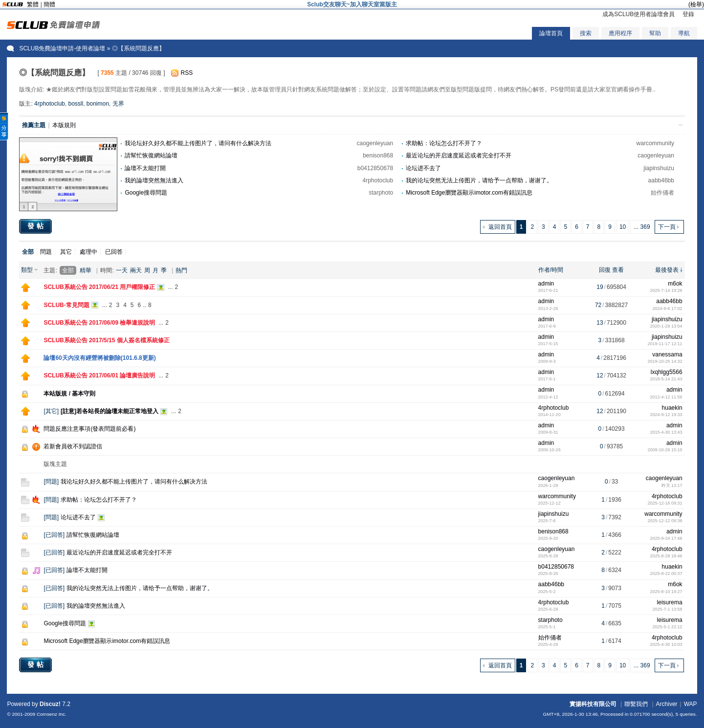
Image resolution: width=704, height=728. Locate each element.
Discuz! (50, 704)
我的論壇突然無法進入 (154, 180)
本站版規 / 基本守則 (69, 394)
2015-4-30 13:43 (666, 432)
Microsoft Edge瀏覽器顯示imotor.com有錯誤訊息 (469, 193)
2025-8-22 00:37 (666, 574)
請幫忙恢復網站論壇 (151, 155)
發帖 (37, 226)
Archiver (667, 704)
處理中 (88, 252)
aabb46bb (661, 180)
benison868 (378, 155)
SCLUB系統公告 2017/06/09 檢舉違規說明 (99, 323)
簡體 (49, 4)
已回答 (114, 252)
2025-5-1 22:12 (668, 627)
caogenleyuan (375, 143)
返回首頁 (500, 227)
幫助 (655, 33)
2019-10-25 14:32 (665, 361)
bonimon (98, 104)
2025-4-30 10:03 (666, 644)
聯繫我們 (636, 704)
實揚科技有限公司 (593, 704)
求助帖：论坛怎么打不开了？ (444, 143)
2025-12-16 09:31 (665, 503)
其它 (66, 252)
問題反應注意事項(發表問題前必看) (89, 429)
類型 (27, 270)
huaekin (672, 408)
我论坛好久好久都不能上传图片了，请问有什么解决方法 (198, 143)
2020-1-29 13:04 (666, 326)
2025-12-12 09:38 (665, 521)
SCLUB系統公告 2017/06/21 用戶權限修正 (99, 287)
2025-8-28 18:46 (666, 556)
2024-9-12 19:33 (666, 415)
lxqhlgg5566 (667, 372)
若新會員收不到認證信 (73, 446)
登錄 (688, 14)
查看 (618, 270)
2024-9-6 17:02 (668, 309)
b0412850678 (375, 168)
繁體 (33, 4)
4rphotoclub (50, 104)
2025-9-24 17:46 (666, 538)
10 (623, 227)
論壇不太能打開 (145, 168)
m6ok (675, 284)
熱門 (181, 270)
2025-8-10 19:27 (666, 592)
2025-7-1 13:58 (668, 609)
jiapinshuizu (659, 168)
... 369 (642, 227)
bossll (76, 104)
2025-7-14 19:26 (666, 290)
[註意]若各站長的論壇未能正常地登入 (110, 411)
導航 (684, 33)
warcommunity (655, 143)
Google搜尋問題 (146, 193)
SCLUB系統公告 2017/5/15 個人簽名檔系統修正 (106, 340)
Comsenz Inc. (52, 714)
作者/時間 (551, 270)
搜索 (586, 33)
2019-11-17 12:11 (665, 344)
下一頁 (667, 227)
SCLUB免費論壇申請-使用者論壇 (62, 48)
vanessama (667, 354)
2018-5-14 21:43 (666, 379)
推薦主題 (34, 125)
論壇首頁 (551, 33)
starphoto (381, 193)
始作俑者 (662, 193)
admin (546, 284)
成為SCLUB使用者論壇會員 (638, 14)
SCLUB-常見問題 (66, 305)
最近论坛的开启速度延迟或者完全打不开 (459, 155)
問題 (46, 252)
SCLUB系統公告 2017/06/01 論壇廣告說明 (99, 375)
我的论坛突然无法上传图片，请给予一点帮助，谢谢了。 (479, 180)
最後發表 (667, 270)
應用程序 (620, 33)
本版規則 (64, 125)
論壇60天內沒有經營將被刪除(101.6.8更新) (99, 358)
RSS (187, 73)
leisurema (670, 602)
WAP (691, 704)
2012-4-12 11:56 (666, 397)
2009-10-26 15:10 (665, 450)
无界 (118, 104)
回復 (605, 270)
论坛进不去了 (423, 168)
